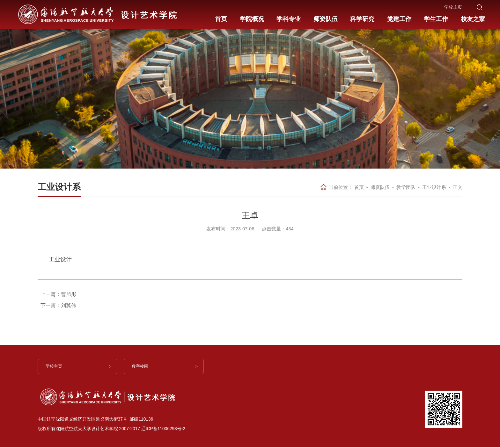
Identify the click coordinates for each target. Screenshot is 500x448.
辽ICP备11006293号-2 (163, 429)
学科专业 (288, 14)
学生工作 (435, 14)
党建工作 (398, 14)
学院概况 (252, 14)
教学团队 (406, 187)
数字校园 (142, 367)
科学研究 (362, 14)
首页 (222, 14)
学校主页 (56, 367)
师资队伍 (325, 14)
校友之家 (472, 14)
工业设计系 (434, 187)
